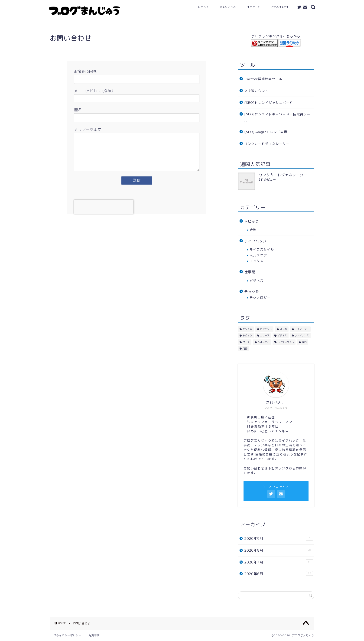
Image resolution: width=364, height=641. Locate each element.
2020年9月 (279, 538)
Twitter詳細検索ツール (263, 79)
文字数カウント (256, 91)
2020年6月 (279, 574)
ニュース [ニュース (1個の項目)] (265, 335)
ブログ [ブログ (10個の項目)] (246, 342)
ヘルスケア (258, 255)
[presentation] (104, 214)
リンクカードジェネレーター (267, 144)
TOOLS (254, 7)
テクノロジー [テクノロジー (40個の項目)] (302, 329)
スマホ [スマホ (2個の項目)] (283, 329)
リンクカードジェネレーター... (285, 175)
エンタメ (257, 261)
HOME (203, 7)
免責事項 (94, 635)
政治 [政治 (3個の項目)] (304, 342)
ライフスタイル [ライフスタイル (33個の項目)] (286, 342)
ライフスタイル (262, 249)
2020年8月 (279, 550)
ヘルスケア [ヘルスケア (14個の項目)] (263, 342)
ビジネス (257, 281)
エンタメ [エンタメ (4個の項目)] (247, 329)
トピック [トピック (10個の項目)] (247, 335)
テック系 (252, 292)
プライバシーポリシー (67, 635)
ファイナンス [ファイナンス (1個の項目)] (302, 335)
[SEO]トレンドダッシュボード (269, 102)
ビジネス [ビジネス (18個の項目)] (282, 335)
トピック (252, 221)
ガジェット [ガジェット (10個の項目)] (266, 329)
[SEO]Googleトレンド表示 (266, 132)
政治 (253, 230)
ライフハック (255, 241)
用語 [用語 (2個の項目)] (245, 348)
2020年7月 (279, 562)
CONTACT (280, 7)
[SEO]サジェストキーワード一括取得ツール (277, 117)
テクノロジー (260, 298)
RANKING (228, 7)
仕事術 (250, 272)
